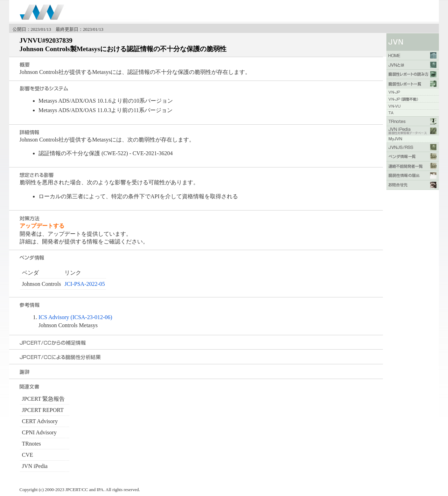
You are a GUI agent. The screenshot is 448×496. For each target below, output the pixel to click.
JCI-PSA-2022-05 (85, 284)
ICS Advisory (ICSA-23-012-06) (75, 317)
